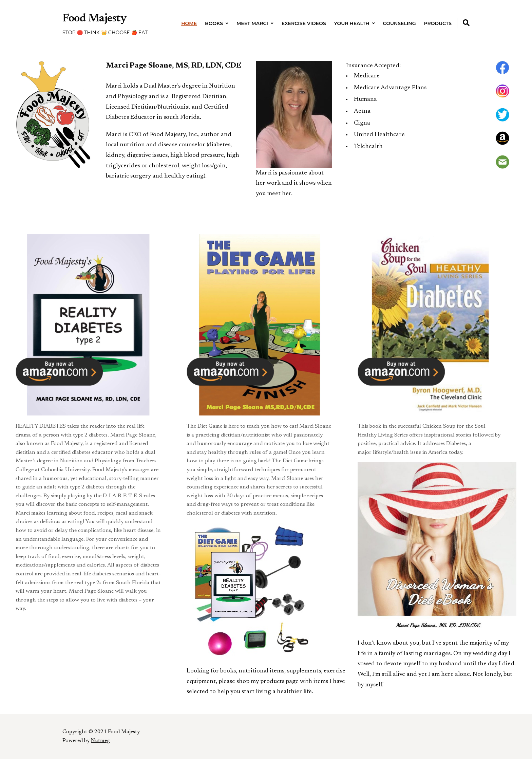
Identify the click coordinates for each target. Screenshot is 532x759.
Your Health (352, 23)
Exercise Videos (304, 23)
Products (438, 23)
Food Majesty (94, 19)
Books (214, 23)
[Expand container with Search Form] (466, 23)
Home (189, 23)
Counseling (400, 23)
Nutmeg (100, 741)
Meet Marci (252, 23)
